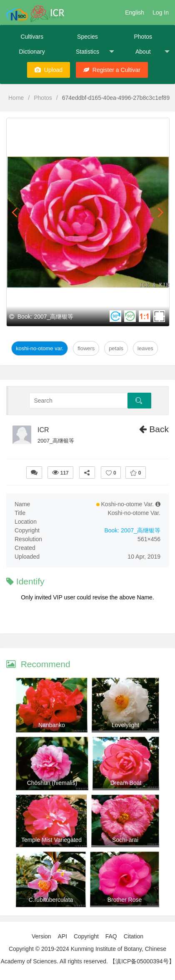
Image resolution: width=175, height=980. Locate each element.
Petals (116, 348)
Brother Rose (125, 900)
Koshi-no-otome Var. (40, 348)
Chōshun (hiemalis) (52, 783)
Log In (161, 12)
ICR (43, 430)
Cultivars (32, 37)
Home (16, 98)
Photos (143, 37)
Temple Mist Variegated (51, 840)
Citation (134, 936)
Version (41, 936)
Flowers (86, 348)
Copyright (86, 936)
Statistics (95, 52)
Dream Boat (126, 783)
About (152, 52)
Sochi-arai (125, 840)
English (135, 12)
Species (87, 37)
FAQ (111, 936)
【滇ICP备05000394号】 (142, 961)
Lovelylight (125, 725)
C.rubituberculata (51, 900)
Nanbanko (52, 725)
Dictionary (32, 52)
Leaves (145, 348)
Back (154, 429)
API (62, 936)
